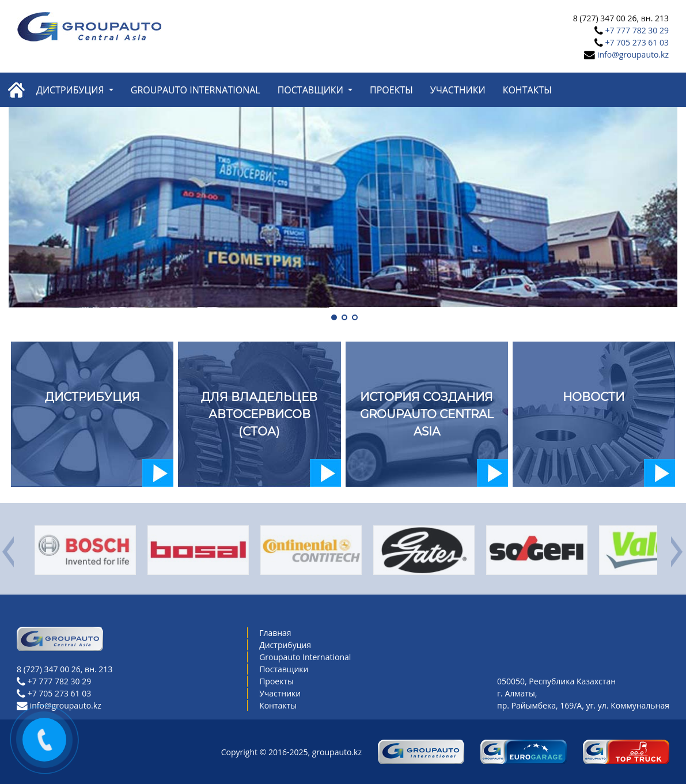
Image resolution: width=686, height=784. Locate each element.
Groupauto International (196, 90)
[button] (333, 316)
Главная (275, 633)
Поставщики (312, 90)
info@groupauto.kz (633, 54)
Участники (458, 90)
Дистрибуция (71, 90)
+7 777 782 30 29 (637, 30)
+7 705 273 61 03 (637, 42)
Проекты (391, 90)
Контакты (527, 90)
